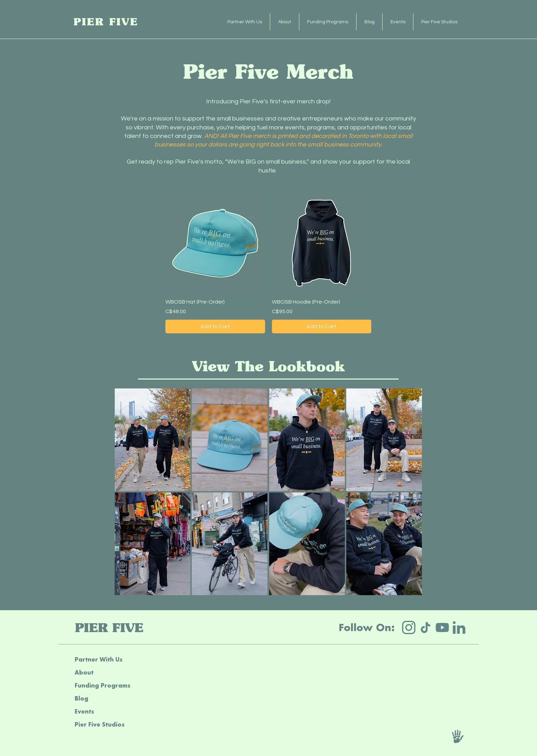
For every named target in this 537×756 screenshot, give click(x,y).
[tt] (426, 627)
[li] (459, 627)
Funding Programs (103, 685)
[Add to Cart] (215, 326)
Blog (82, 698)
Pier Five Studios (100, 724)
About (84, 672)
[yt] (442, 627)
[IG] (409, 627)
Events (84, 711)
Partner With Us (99, 659)
